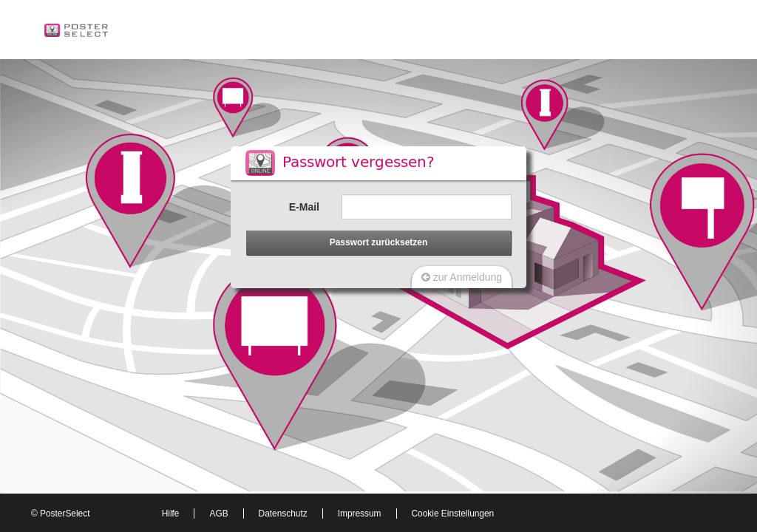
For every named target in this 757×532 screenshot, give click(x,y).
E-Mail (304, 207)
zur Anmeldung (462, 277)
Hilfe (171, 514)
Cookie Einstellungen (453, 514)
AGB (218, 514)
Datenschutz (283, 514)
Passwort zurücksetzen (379, 242)
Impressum (360, 514)
